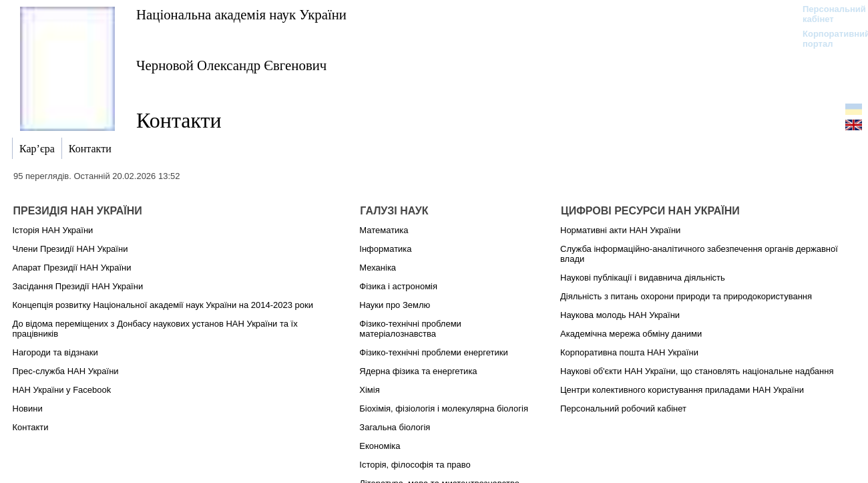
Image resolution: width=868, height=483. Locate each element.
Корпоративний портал (828, 39)
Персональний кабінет (828, 14)
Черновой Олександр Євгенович (231, 65)
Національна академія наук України (241, 14)
